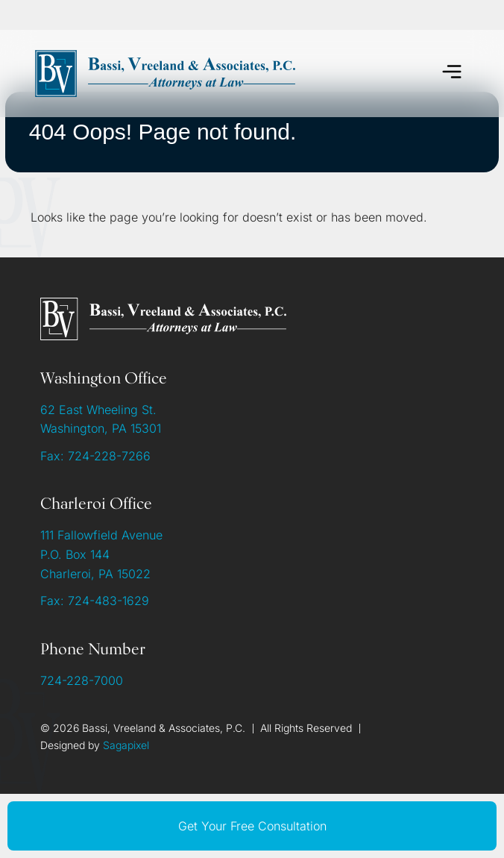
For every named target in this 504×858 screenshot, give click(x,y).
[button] (452, 73)
